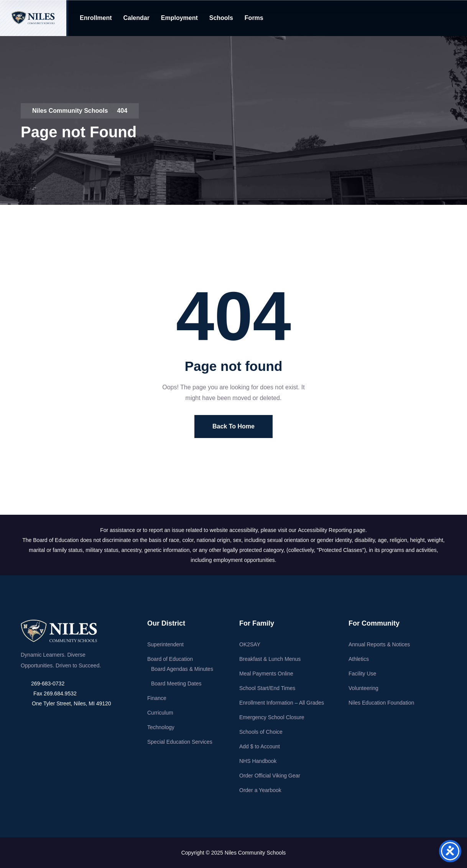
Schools (221, 18)
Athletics (359, 659)
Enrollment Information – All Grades (282, 703)
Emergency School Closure (272, 717)
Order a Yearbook (260, 790)
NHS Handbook (258, 761)
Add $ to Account (260, 746)
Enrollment (96, 18)
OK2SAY (250, 644)
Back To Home (233, 426)
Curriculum (160, 713)
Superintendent (165, 644)
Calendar (136, 18)
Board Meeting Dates (176, 684)
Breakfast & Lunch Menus (270, 659)
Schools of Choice (261, 732)
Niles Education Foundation (381, 703)
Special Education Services (180, 742)
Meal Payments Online (266, 674)
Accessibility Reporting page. (332, 530)
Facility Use (362, 674)
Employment (179, 18)
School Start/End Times (267, 688)
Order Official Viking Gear (270, 776)
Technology (161, 727)
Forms (254, 18)
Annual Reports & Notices (379, 644)
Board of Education (170, 659)
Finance (157, 698)
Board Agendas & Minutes (182, 669)
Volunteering (363, 688)
